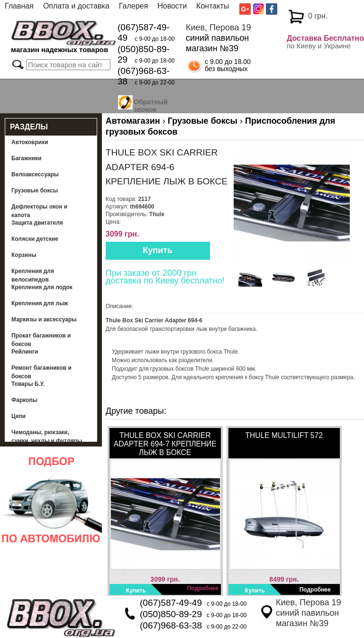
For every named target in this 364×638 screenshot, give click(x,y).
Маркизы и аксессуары (44, 319)
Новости (172, 6)
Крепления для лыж (40, 303)
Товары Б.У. (28, 384)
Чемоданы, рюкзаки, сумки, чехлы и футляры (47, 437)
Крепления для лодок (42, 287)
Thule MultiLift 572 (284, 435)
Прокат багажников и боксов (41, 340)
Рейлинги (25, 352)
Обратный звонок (151, 104)
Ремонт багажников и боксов (41, 372)
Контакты (213, 6)
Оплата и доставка (76, 6)
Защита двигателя (37, 223)
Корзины (24, 255)
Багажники (27, 158)
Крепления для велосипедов (33, 275)
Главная (19, 6)
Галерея (133, 6)
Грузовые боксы (35, 191)
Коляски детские (35, 239)
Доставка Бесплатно (325, 38)
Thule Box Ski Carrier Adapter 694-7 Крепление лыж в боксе (165, 444)
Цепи (18, 416)
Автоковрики (30, 142)
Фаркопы (24, 400)
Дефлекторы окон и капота (39, 211)
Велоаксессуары (35, 174)
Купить (158, 250)
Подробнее (203, 588)
